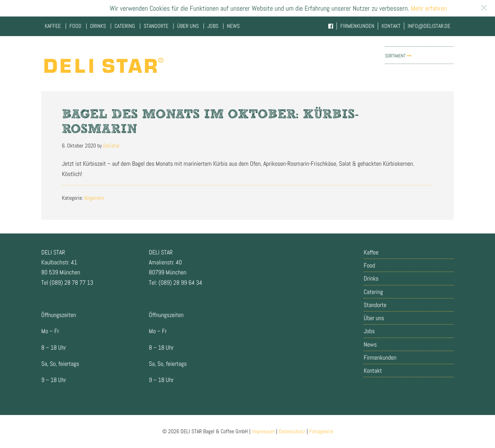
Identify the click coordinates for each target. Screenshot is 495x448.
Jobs (369, 331)
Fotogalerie (321, 431)
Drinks (371, 278)
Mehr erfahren (428, 8)
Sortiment (398, 56)
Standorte (375, 305)
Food (369, 265)
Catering (373, 292)
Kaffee (371, 252)
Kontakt (373, 370)
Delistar (103, 65)
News (370, 344)
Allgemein (94, 198)
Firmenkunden (380, 357)
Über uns (374, 318)
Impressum (263, 431)
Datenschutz (292, 431)
